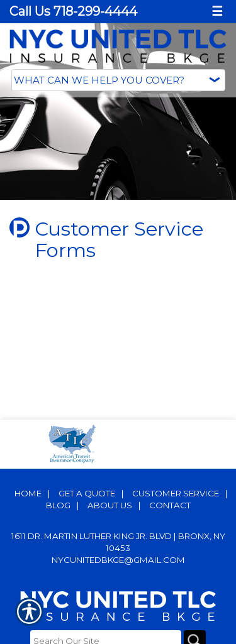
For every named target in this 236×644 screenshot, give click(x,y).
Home (28, 493)
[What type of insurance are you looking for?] (118, 80)
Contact (170, 505)
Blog (58, 505)
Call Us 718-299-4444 (73, 11)
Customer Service (176, 493)
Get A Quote (87, 493)
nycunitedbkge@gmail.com (118, 560)
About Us (110, 505)
